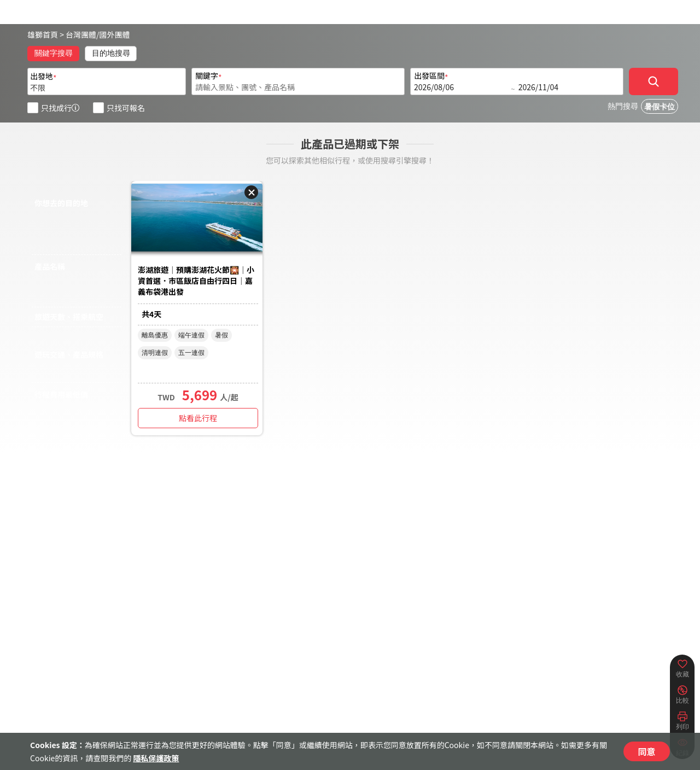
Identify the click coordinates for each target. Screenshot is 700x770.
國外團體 (115, 34)
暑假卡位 (660, 107)
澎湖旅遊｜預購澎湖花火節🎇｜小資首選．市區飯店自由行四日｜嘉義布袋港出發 (196, 281)
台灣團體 (81, 34)
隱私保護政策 (156, 758)
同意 (646, 751)
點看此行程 (198, 418)
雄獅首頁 (43, 34)
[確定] (654, 81)
